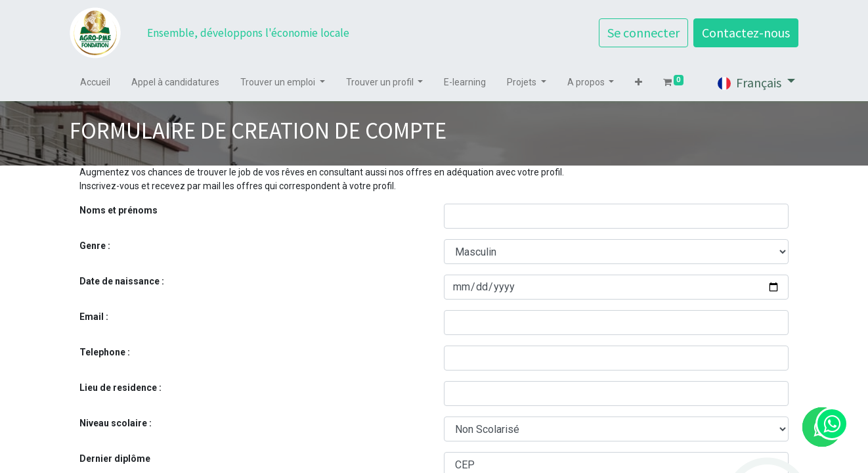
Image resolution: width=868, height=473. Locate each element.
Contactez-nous (746, 33)
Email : (94, 317)
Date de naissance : (122, 281)
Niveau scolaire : (116, 423)
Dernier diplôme (115, 459)
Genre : (95, 246)
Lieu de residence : (120, 388)
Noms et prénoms (119, 210)
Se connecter (643, 33)
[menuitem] (95, 82)
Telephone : (105, 352)
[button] (639, 82)
